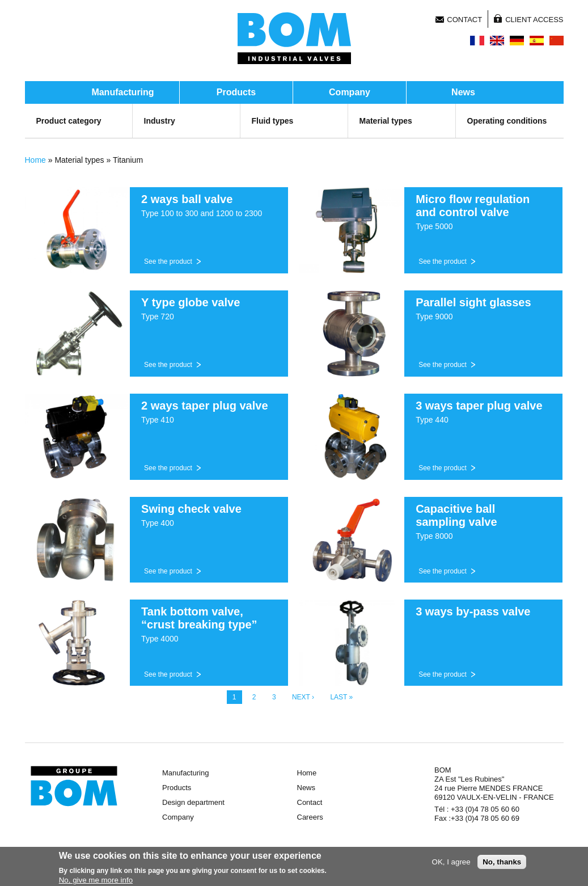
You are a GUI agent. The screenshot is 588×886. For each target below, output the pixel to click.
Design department (193, 802)
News (463, 92)
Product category (69, 121)
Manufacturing (122, 92)
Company (350, 92)
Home (35, 160)
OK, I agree (451, 864)
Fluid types (273, 121)
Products (236, 92)
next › (303, 697)
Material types (386, 121)
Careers (310, 817)
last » (341, 697)
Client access (534, 20)
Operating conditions (507, 121)
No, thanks (502, 864)
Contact (464, 20)
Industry (160, 121)
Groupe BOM (74, 786)
